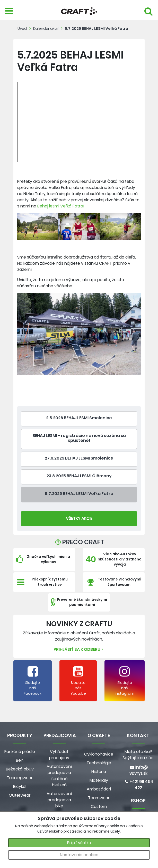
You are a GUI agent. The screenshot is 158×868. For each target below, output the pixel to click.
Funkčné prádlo (20, 752)
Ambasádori (99, 789)
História (99, 772)
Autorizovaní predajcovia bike (59, 800)
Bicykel (20, 786)
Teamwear (99, 798)
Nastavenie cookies (79, 855)
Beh (20, 760)
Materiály (99, 780)
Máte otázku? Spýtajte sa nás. (138, 755)
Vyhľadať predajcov (59, 755)
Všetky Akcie (79, 518)
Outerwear (20, 795)
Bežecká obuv (20, 769)
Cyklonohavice (99, 754)
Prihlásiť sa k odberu (79, 649)
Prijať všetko (79, 843)
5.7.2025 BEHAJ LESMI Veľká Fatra (96, 28)
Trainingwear (20, 778)
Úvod (22, 28)
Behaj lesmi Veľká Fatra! (61, 206)
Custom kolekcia (99, 810)
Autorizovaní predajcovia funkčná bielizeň (59, 776)
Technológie (99, 763)
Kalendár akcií (46, 28)
